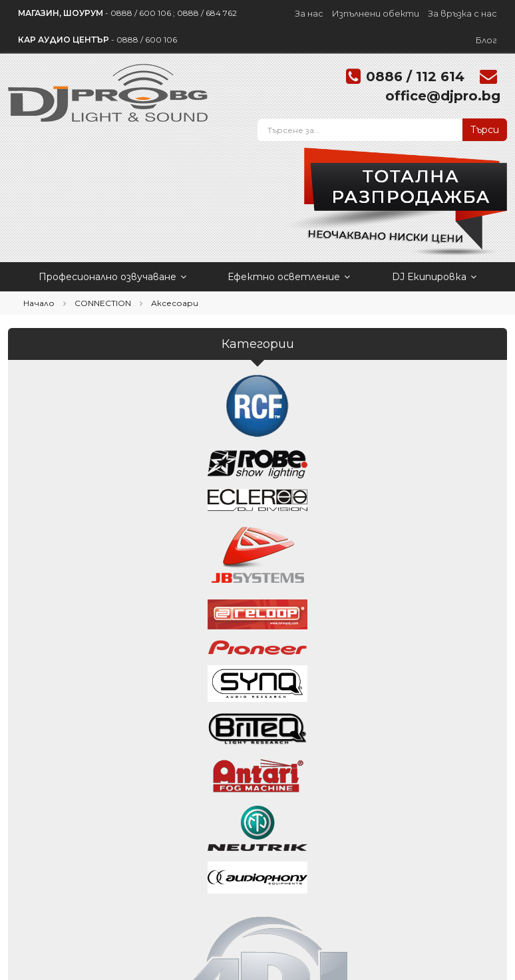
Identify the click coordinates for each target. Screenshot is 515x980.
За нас (309, 13)
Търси (485, 130)
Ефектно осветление (289, 277)
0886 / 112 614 (415, 77)
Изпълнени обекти (376, 13)
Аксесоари (175, 303)
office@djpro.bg (443, 96)
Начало (39, 303)
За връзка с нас (462, 13)
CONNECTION (103, 303)
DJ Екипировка (434, 277)
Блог (486, 40)
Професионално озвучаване (112, 277)
